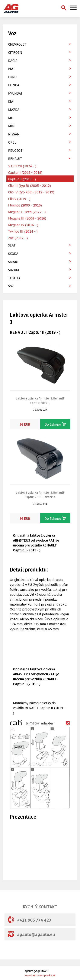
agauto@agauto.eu (31, 934)
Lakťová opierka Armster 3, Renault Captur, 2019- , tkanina (40, 494)
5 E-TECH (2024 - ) (22, 166)
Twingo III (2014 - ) (23, 231)
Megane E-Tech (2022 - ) (27, 212)
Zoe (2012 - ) (18, 238)
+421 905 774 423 (29, 920)
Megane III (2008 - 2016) (27, 218)
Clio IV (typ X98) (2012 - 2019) (31, 192)
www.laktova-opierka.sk (40, 975)
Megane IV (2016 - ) (23, 225)
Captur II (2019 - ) (22, 179)
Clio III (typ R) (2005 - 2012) (29, 185)
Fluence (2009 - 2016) (25, 205)
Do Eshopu (55, 424)
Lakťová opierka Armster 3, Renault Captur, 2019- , (40, 400)
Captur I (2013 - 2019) (25, 172)
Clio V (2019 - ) (19, 198)
